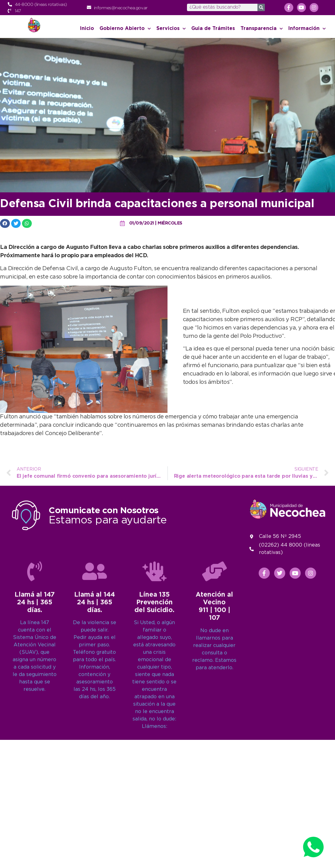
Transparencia (262, 29)
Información (307, 29)
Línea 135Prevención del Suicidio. (154, 757)
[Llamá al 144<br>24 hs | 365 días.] (95, 726)
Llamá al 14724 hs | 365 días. (35, 757)
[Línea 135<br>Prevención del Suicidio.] (155, 726)
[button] (5, 223)
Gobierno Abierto (125, 29)
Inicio (87, 29)
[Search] (261, 7)
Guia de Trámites (213, 29)
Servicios (171, 29)
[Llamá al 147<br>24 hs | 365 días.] (35, 726)
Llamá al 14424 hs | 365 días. (95, 757)
